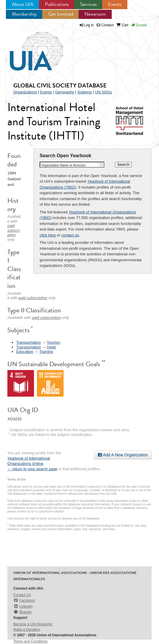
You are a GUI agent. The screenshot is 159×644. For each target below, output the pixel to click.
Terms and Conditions (30, 641)
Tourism (53, 342)
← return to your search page (32, 469)
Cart (122, 25)
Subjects (85, 92)
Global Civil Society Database (60, 85)
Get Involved (61, 14)
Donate (139, 25)
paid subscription (13, 230)
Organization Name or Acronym (63, 165)
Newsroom (95, 14)
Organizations (25, 92)
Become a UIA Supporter (33, 624)
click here (48, 235)
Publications (57, 4)
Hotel (51, 347)
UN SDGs (104, 92)
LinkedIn (23, 606)
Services (88, 4)
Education (25, 352)
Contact (105, 25)
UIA (30, 48)
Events (115, 4)
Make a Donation (27, 630)
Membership (24, 14)
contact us (70, 235)
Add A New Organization (123, 455)
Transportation (29, 342)
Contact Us (22, 595)
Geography (64, 92)
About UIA (23, 4)
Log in (89, 25)
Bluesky (22, 612)
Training (46, 352)
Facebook (24, 600)
